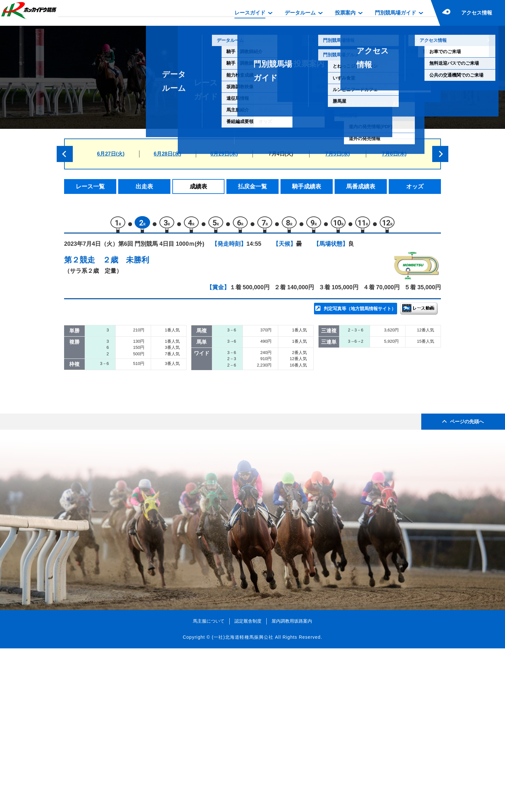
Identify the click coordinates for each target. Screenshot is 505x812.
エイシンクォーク (139, 477)
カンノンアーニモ (139, 353)
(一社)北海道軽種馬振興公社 (242, 800)
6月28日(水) (167, 154)
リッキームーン (136, 449)
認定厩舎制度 (248, 784)
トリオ (125, 367)
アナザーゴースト (139, 408)
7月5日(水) (338, 154)
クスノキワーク (136, 394)
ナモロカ (128, 422)
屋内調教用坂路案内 (292, 784)
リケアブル (131, 435)
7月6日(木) (394, 154)
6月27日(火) (111, 154)
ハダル (125, 381)
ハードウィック (136, 463)
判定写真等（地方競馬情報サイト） (360, 311)
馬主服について (209, 784)
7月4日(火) (281, 154)
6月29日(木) (224, 154)
